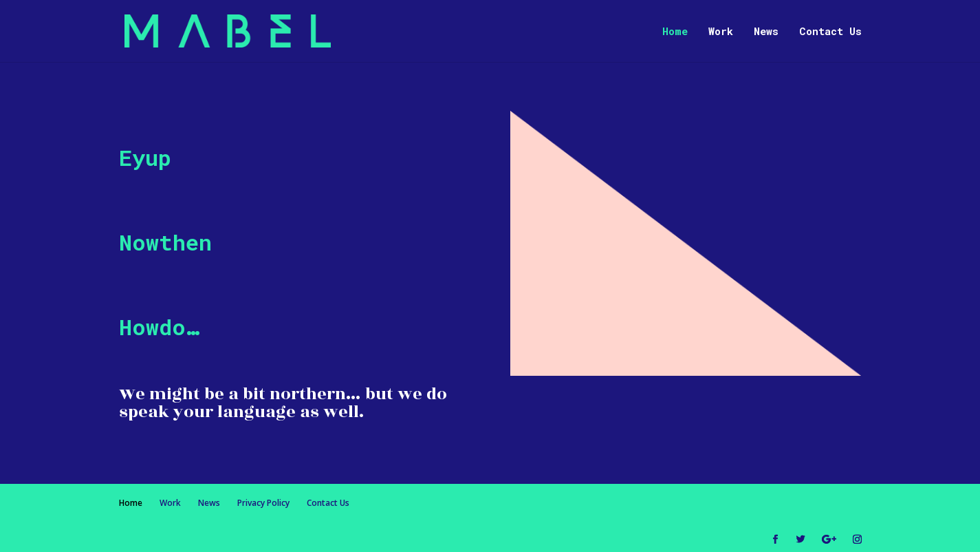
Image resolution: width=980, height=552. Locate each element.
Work (721, 32)
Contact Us (830, 32)
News (766, 32)
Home (675, 32)
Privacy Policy (263, 503)
